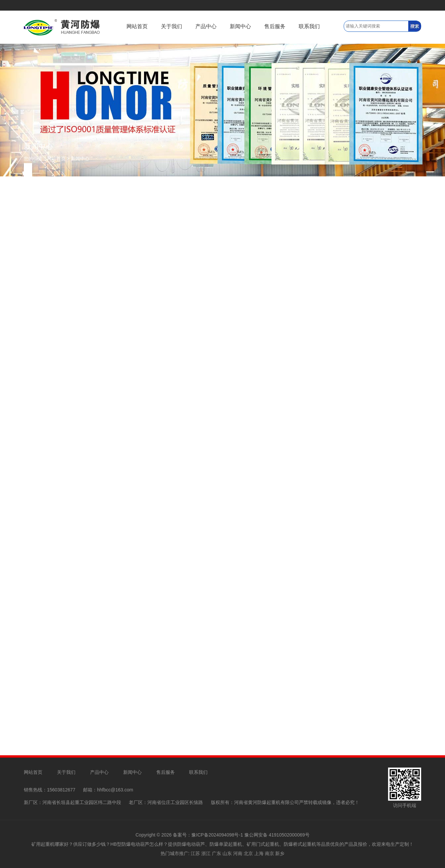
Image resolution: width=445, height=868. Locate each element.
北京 (248, 853)
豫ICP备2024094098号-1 (217, 835)
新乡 (280, 853)
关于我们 (172, 26)
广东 (217, 853)
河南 (238, 853)
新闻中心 (240, 26)
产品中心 (206, 26)
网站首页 (137, 26)
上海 (259, 853)
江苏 (195, 853)
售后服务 (275, 26)
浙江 (206, 853)
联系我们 (309, 26)
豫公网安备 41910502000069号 (277, 835)
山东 (227, 853)
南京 (270, 853)
